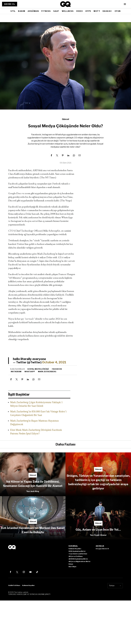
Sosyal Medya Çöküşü (38, 369)
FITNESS (46, 11)
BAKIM (22, 11)
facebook (57, 369)
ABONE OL (10, 4)
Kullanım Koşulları (28, 585)
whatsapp (30, 372)
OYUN (118, 11)
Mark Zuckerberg (47, 372)
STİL (13, 11)
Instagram (16, 372)
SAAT (56, 11)
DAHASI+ (107, 11)
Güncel (65, 119)
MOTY (97, 11)
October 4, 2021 (54, 362)
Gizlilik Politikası (14, 585)
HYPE (88, 11)
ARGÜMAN (33, 11)
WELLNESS (68, 11)
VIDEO (80, 11)
